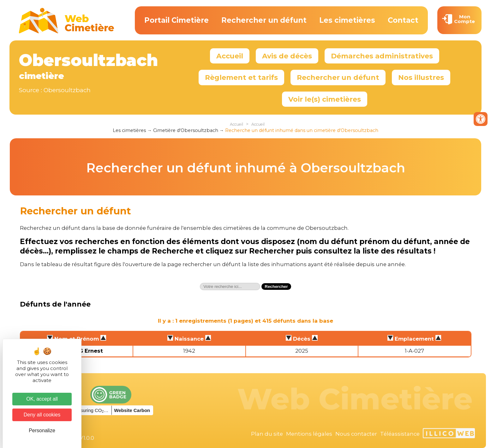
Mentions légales (309, 434)
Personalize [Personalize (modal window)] (42, 430)
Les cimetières (347, 20)
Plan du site (267, 434)
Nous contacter (356, 434)
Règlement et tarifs (241, 77)
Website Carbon (132, 410)
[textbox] (230, 287)
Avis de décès (287, 56)
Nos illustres (421, 77)
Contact (403, 20)
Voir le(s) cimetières (325, 99)
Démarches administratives (382, 56)
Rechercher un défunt (264, 20)
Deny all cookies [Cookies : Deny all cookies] (42, 415)
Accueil (230, 56)
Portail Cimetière (177, 20)
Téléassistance (400, 434)
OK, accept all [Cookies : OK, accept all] (42, 399)
